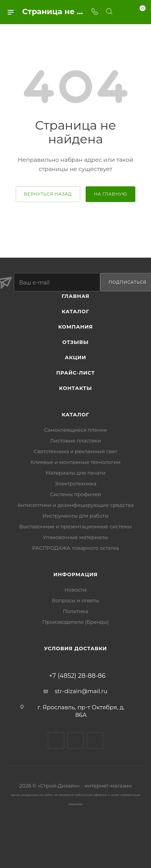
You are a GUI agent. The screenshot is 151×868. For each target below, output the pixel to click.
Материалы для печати (75, 473)
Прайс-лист (75, 373)
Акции (76, 357)
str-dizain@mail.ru (81, 691)
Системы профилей (76, 494)
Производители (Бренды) (75, 622)
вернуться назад (48, 194)
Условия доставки (75, 648)
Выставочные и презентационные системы (76, 526)
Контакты (75, 388)
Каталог (76, 311)
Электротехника (75, 483)
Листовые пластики (75, 441)
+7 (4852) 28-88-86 (77, 676)
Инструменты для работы (75, 516)
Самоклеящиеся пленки (75, 430)
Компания (75, 327)
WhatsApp (95, 741)
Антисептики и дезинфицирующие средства (75, 505)
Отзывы (75, 342)
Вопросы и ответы (75, 600)
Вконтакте (56, 741)
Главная (75, 296)
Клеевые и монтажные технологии (75, 462)
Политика (75, 611)
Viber (75, 741)
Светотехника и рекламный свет (75, 451)
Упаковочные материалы (75, 537)
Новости (75, 590)
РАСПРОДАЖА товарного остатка (75, 548)
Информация (76, 574)
